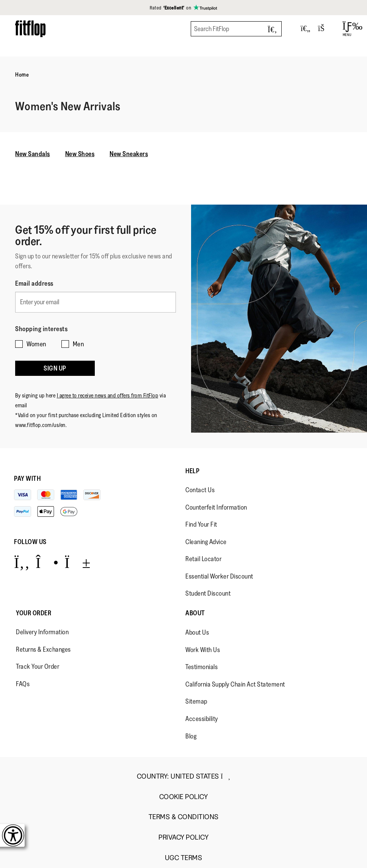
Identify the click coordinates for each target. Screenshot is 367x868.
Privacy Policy (183, 838)
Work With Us (203, 650)
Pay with (27, 479)
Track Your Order (38, 666)
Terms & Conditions (184, 817)
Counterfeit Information (216, 507)
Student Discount (208, 593)
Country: (184, 776)
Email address (34, 283)
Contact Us (200, 490)
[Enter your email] (96, 302)
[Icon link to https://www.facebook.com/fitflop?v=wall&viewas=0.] (22, 562)
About (195, 613)
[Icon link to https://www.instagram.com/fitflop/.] (47, 562)
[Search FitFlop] (236, 29)
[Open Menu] (347, 29)
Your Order (34, 613)
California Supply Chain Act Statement (235, 684)
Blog (191, 736)
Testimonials (202, 667)
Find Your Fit (201, 524)
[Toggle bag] (325, 29)
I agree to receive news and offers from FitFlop (108, 395)
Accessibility (202, 719)
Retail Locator (203, 559)
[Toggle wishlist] (306, 29)
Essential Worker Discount (219, 576)
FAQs (23, 684)
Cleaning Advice (206, 542)
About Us (197, 632)
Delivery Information (42, 632)
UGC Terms (184, 858)
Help (192, 471)
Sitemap (196, 701)
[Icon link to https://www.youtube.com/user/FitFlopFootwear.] (78, 562)
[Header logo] (30, 29)
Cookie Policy (184, 797)
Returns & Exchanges (43, 649)
